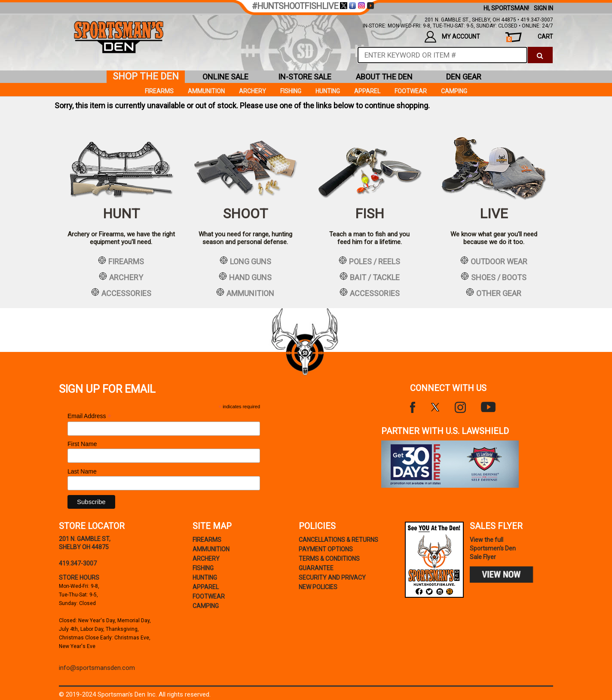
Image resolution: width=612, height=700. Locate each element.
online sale (225, 77)
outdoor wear (494, 261)
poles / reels (369, 261)
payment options (326, 549)
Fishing (291, 91)
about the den (384, 77)
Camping (454, 91)
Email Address (89, 416)
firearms (121, 261)
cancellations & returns (338, 540)
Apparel (367, 91)
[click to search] (540, 55)
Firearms (159, 91)
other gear (494, 293)
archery (121, 277)
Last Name (82, 471)
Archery (252, 91)
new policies (318, 587)
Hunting (328, 91)
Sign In (543, 8)
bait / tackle (370, 277)
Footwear (411, 91)
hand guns (245, 277)
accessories (121, 293)
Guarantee (316, 568)
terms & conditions (329, 559)
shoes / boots (494, 277)
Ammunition (206, 91)
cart (530, 38)
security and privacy (332, 578)
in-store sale (305, 77)
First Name (82, 444)
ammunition (245, 293)
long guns (245, 261)
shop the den (146, 76)
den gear (464, 77)
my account (452, 37)
